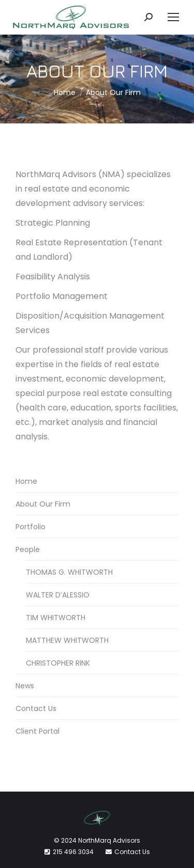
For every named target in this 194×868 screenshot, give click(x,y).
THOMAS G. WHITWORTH (69, 572)
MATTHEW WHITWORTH (67, 640)
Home (26, 481)
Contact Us (36, 708)
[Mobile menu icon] (173, 17)
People (28, 549)
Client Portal (38, 731)
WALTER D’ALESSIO (58, 595)
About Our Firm (43, 504)
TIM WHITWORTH (56, 618)
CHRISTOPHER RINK (58, 663)
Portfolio (31, 527)
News (25, 686)
